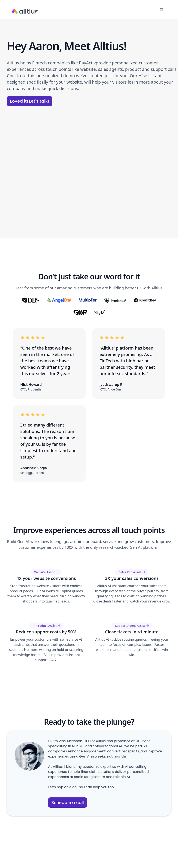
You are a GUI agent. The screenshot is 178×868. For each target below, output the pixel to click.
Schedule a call (68, 803)
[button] (162, 9)
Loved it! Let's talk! (30, 101)
